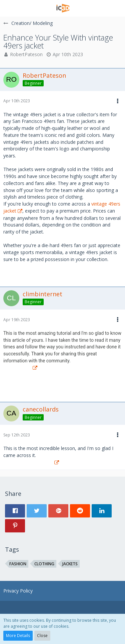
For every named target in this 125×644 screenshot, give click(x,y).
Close (42, 636)
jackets (70, 564)
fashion (18, 564)
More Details (18, 636)
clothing (44, 564)
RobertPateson (26, 54)
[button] (9, 8)
